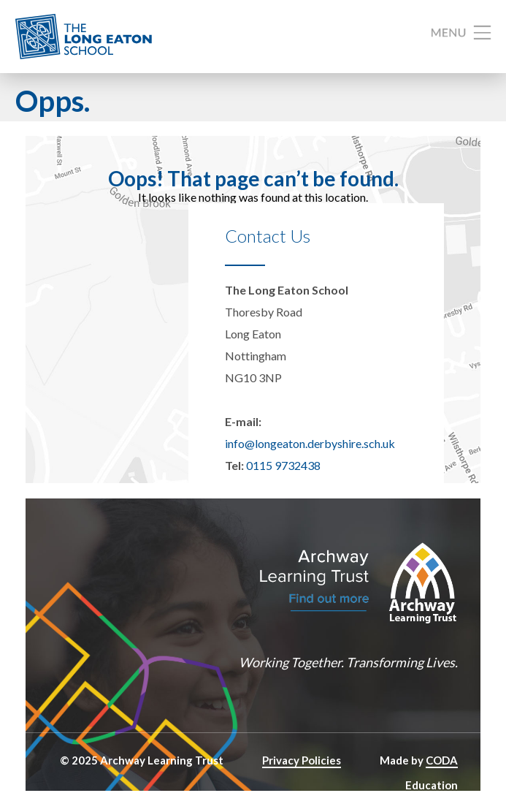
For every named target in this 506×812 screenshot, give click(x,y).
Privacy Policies (302, 760)
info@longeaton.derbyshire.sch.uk (310, 443)
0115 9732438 (283, 465)
